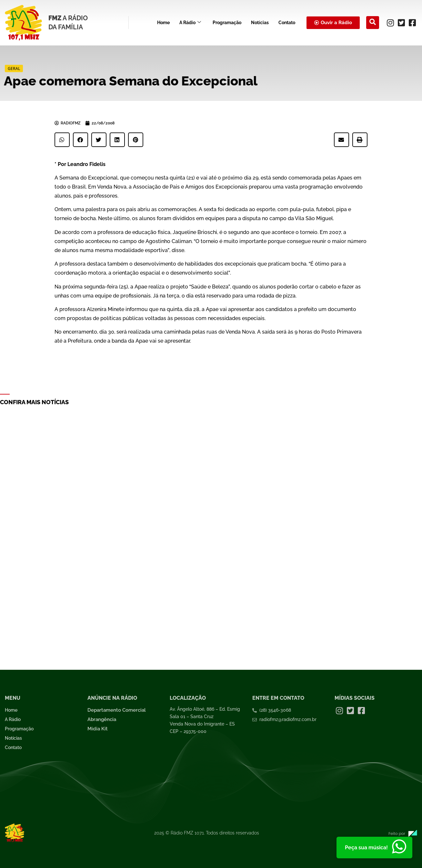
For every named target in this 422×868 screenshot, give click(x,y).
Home (163, 23)
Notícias (260, 23)
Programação (227, 23)
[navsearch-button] (373, 23)
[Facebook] (412, 23)
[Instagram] (390, 23)
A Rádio (190, 23)
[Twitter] (401, 23)
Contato (287, 23)
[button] (62, 140)
